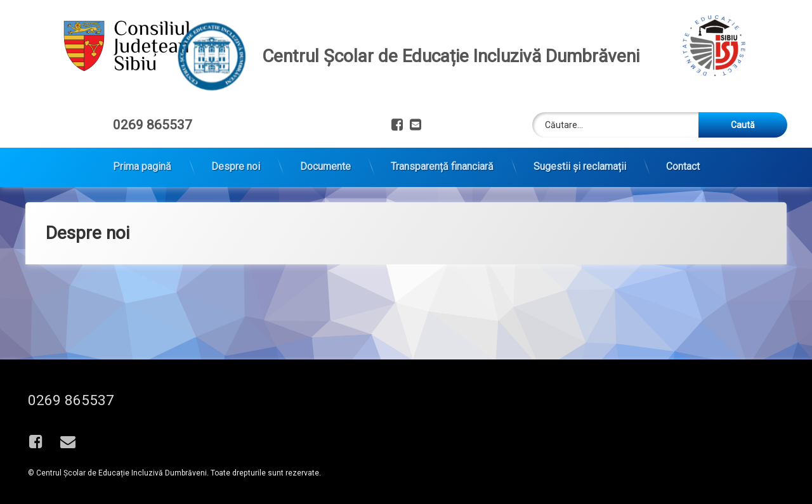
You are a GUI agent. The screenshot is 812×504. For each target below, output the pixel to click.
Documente (325, 160)
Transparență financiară (442, 160)
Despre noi (236, 160)
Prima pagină (142, 160)
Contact (683, 160)
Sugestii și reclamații (580, 160)
